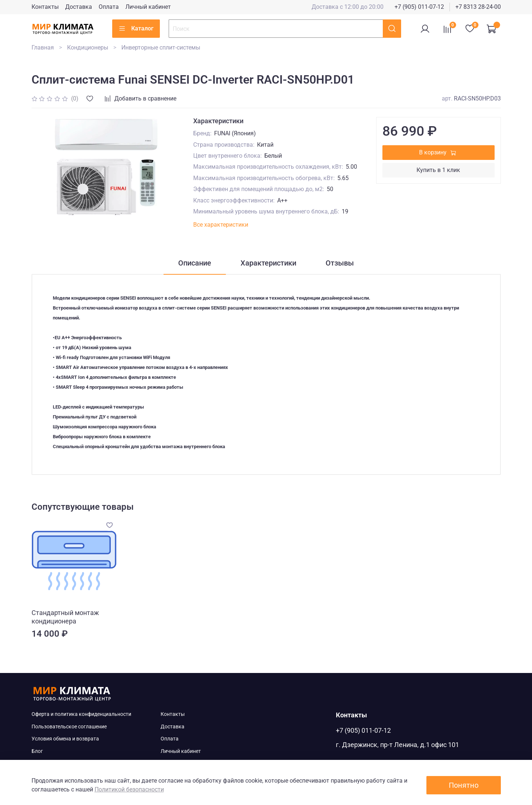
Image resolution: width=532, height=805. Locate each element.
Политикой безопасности (129, 789)
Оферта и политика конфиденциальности (81, 714)
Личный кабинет (148, 7)
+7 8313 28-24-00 (478, 7)
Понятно (464, 785)
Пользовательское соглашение (69, 727)
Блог (37, 751)
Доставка (79, 7)
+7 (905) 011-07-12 (419, 7)
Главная (43, 47)
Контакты (45, 7)
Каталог (136, 29)
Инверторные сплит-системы (161, 47)
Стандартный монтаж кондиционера (65, 617)
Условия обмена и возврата (65, 739)
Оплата (109, 7)
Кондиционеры (88, 47)
